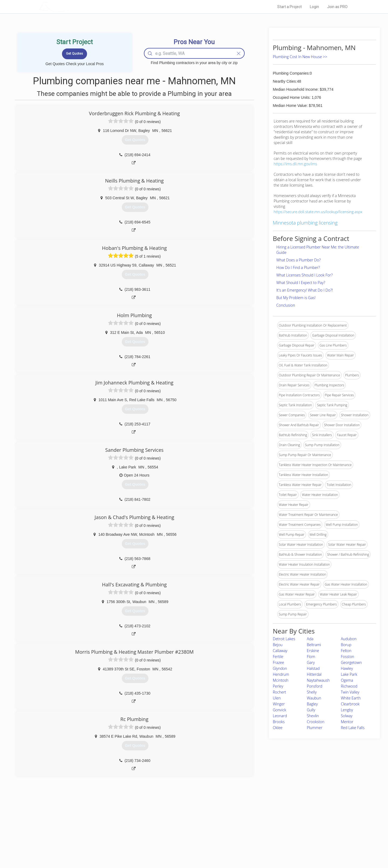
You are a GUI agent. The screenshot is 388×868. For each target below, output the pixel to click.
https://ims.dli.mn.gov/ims (295, 164)
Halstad (313, 668)
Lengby (347, 710)
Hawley (347, 668)
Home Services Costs (108, 822)
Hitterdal (314, 674)
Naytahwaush (318, 680)
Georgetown (351, 662)
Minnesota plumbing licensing (305, 223)
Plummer (315, 728)
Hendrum (281, 674)
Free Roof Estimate (106, 841)
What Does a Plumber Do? (299, 260)
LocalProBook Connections (276, 841)
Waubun (314, 698)
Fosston (347, 657)
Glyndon (280, 668)
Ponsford (315, 686)
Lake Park (349, 674)
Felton (346, 651)
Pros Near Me (101, 829)
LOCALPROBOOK (70, 7)
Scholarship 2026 (269, 822)
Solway (347, 716)
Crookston (316, 722)
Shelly (312, 692)
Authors (262, 835)
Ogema (347, 680)
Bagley (312, 704)
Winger (279, 704)
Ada (310, 639)
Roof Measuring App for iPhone (189, 841)
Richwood (349, 686)
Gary (311, 662)
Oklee (278, 728)
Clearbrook (350, 704)
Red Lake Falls (353, 728)
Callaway (280, 651)
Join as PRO (337, 7)
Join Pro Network (179, 822)
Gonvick (280, 710)
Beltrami (314, 645)
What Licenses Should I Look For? (305, 275)
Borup (346, 645)
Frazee (279, 662)
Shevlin (313, 716)
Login (314, 7)
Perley (278, 686)
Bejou (278, 645)
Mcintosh (281, 680)
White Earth (351, 698)
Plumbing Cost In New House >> (300, 57)
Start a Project (290, 7)
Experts (172, 829)
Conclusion (286, 305)
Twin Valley (350, 692)
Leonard (280, 716)
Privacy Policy (266, 829)
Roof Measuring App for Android (190, 847)
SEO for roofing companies (276, 847)
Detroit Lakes (284, 639)
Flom (311, 657)
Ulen (277, 698)
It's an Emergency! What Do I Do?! (305, 290)
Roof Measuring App (181, 835)
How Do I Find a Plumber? (298, 267)
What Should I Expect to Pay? (301, 283)
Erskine (313, 651)
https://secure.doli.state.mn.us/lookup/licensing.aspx (318, 212)
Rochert (280, 692)
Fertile (278, 657)
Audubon (349, 639)
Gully (311, 710)
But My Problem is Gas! (296, 298)
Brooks (279, 722)
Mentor (347, 722)
